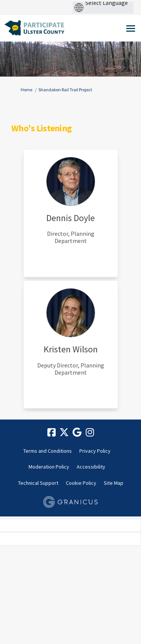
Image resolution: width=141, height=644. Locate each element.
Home (27, 90)
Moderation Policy (49, 467)
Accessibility (91, 467)
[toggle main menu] (131, 28)
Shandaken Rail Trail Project (65, 90)
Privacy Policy (95, 451)
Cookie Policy (81, 483)
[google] (77, 433)
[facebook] (52, 433)
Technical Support (38, 483)
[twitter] (64, 433)
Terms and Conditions (48, 451)
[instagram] (90, 433)
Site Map (114, 483)
